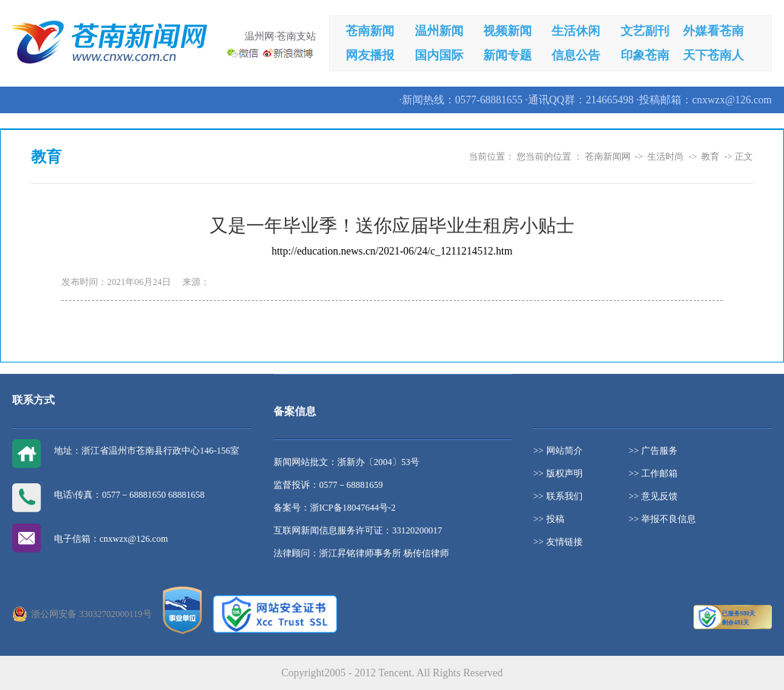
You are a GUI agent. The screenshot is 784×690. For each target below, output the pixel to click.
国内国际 (439, 55)
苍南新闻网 (608, 157)
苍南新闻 (370, 31)
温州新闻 (439, 31)
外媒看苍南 (713, 31)
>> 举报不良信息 (663, 519)
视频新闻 (507, 31)
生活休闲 (576, 31)
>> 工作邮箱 (654, 473)
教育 (710, 157)
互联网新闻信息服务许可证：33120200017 (358, 530)
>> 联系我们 (558, 496)
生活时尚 (665, 157)
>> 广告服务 (654, 451)
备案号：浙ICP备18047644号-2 (335, 508)
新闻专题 (507, 55)
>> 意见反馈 (654, 496)
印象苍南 (645, 55)
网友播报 (370, 55)
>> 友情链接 (558, 542)
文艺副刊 (645, 31)
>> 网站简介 (558, 451)
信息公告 (576, 55)
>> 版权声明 (558, 473)
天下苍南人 (713, 55)
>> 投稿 (549, 519)
